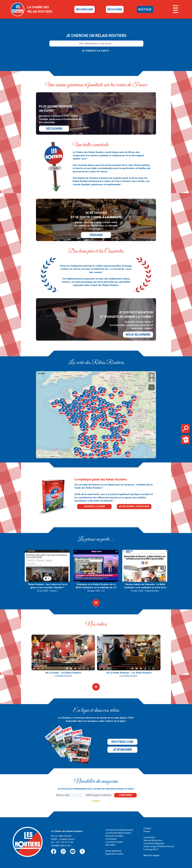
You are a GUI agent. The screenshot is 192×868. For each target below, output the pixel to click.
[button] (71, 407)
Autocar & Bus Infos (153, 840)
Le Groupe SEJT (151, 849)
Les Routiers (149, 837)
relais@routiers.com (61, 845)
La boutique (111, 839)
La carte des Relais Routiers (118, 833)
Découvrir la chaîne (114, 836)
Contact (147, 828)
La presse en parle (114, 842)
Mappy (52, 456)
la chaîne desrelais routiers (40, 9)
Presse (147, 831)
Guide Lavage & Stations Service (159, 846)
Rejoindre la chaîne (114, 854)
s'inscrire (125, 795)
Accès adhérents (113, 851)
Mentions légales (152, 855)
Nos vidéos (111, 845)
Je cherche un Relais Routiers (119, 830)
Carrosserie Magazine (154, 843)
